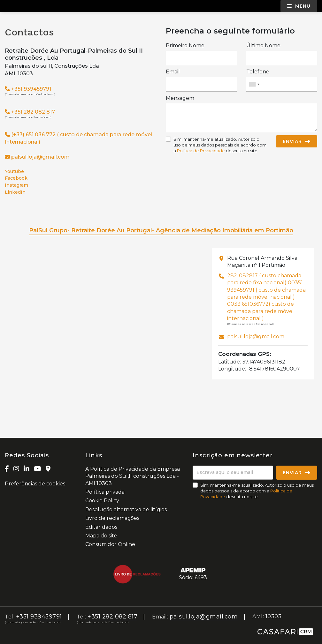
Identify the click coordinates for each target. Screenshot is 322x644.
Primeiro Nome (185, 45)
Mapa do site (101, 536)
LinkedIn (15, 192)
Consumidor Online (110, 544)
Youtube (14, 172)
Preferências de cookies (35, 484)
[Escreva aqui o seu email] (233, 473)
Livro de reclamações (112, 518)
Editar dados (101, 527)
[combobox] (282, 84)
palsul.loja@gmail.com (40, 157)
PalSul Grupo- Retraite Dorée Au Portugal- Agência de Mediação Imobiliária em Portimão (161, 230)
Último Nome (263, 45)
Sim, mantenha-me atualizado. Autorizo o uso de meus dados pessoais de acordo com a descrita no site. (220, 145)
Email (173, 72)
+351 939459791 (28, 89)
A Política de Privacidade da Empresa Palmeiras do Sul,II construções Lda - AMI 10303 (133, 476)
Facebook (16, 178)
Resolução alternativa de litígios (126, 509)
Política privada (105, 492)
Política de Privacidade (201, 151)
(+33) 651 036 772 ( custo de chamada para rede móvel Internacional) (78, 138)
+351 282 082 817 (30, 112)
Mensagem (180, 98)
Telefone (258, 72)
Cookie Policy (102, 501)
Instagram (16, 185)
